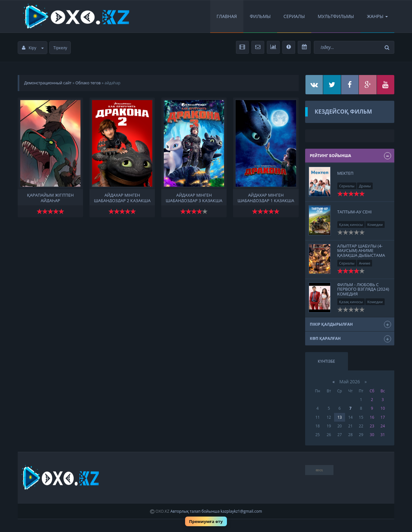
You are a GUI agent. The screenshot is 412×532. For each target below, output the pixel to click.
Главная (227, 16)
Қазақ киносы (351, 224)
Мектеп (346, 173)
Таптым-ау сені (355, 212)
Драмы (365, 186)
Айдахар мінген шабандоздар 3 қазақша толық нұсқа (194, 197)
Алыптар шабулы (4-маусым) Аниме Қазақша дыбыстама (361, 251)
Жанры (377, 16)
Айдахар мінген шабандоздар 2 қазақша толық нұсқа (122, 197)
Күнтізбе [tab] (326, 361)
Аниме (365, 263)
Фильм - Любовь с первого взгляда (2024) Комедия (363, 289)
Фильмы (260, 16)
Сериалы (294, 16)
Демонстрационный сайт (48, 83)
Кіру (33, 48)
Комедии (375, 224)
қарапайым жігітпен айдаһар (50, 197)
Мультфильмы (336, 16)
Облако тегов (88, 83)
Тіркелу (60, 48)
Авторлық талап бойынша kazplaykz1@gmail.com (216, 511)
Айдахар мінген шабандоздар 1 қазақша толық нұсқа (266, 197)
